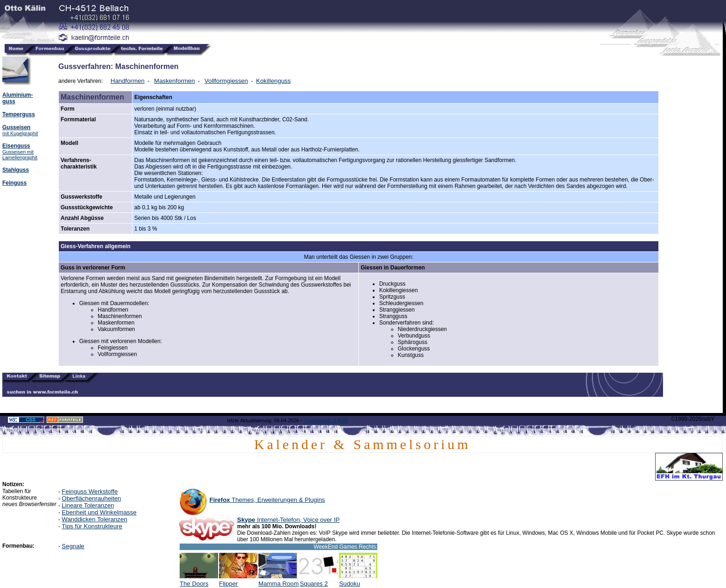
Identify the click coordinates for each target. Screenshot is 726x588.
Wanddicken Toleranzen (94, 519)
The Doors (199, 581)
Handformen (128, 81)
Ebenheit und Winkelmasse (99, 512)
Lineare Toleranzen (88, 505)
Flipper (238, 581)
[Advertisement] (693, 195)
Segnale (73, 546)
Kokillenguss (273, 81)
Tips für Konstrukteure (92, 526)
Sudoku (358, 581)
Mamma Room (279, 581)
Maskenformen (175, 81)
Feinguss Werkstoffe (90, 491)
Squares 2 (319, 581)
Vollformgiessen (226, 81)
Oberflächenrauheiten (91, 498)
